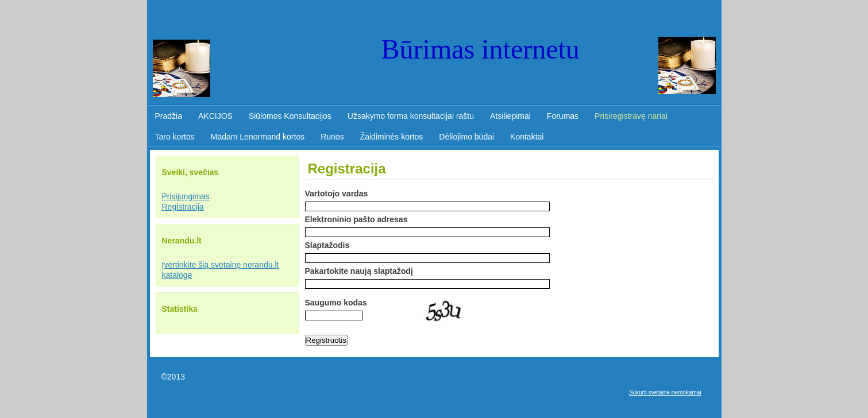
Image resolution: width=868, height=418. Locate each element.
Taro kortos (175, 137)
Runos (332, 137)
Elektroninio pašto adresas (356, 219)
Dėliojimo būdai (466, 137)
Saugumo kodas (336, 303)
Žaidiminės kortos (392, 137)
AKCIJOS (215, 116)
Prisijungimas (186, 196)
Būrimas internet (474, 49)
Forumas (563, 116)
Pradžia (169, 116)
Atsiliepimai (510, 116)
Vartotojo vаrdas (337, 193)
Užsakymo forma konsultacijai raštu (411, 116)
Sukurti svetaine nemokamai (665, 392)
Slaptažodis (327, 245)
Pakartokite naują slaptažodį (359, 271)
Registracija (183, 207)
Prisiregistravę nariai (631, 116)
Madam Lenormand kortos (258, 137)
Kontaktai (527, 137)
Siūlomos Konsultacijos (290, 116)
